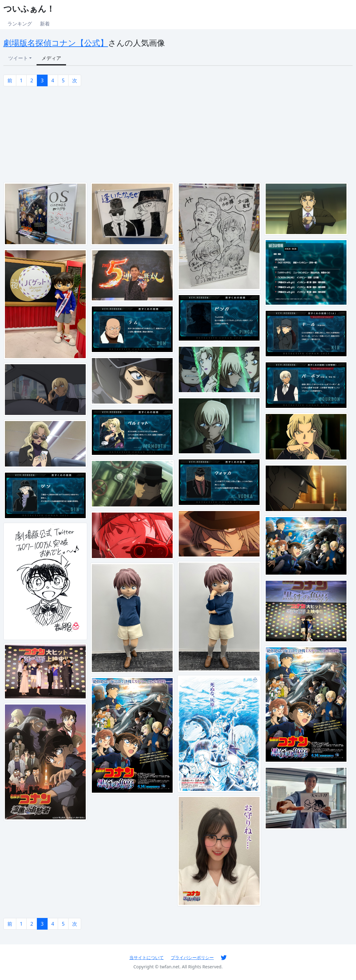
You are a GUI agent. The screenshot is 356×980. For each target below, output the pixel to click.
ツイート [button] (18, 58)
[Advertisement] (178, 134)
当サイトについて (147, 957)
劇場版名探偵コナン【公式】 (56, 43)
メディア (51, 58)
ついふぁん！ (29, 8)
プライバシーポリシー (192, 957)
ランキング (20, 24)
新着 (45, 24)
